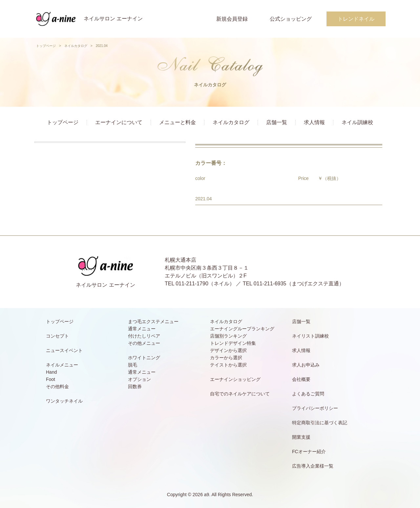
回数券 (135, 387)
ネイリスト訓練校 (310, 336)
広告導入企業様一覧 (313, 466)
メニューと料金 (178, 122)
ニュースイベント (64, 350)
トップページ (46, 46)
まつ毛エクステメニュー (153, 321)
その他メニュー (144, 343)
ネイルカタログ (76, 46)
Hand (51, 372)
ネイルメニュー (62, 365)
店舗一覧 (277, 122)
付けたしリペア (144, 336)
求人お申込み (306, 365)
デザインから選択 (228, 350)
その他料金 (57, 387)
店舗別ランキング (228, 336)
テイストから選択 (228, 365)
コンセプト (57, 336)
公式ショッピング (291, 19)
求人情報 (314, 122)
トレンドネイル (356, 19)
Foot (51, 379)
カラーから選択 (226, 358)
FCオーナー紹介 (309, 452)
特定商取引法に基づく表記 (320, 423)
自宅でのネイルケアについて (240, 394)
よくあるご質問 (308, 394)
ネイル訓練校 (357, 122)
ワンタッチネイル (64, 401)
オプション (139, 379)
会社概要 (301, 379)
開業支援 (301, 437)
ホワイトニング (144, 358)
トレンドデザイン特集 (233, 343)
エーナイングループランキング (242, 329)
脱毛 (133, 365)
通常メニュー (142, 329)
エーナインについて (119, 122)
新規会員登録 (232, 19)
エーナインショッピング (235, 379)
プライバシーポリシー (315, 408)
